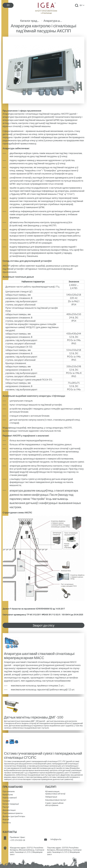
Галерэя (6, 801)
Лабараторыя (51, 797)
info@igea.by (56, 839)
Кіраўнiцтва (8, 794)
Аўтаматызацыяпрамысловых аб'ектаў (55, 792)
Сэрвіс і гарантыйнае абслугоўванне (54, 804)
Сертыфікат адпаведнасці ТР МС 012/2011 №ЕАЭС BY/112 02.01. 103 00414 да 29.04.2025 (43, 615)
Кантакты (7, 822)
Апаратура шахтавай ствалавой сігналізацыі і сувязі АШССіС (53, 21)
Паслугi (6, 807)
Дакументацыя (9, 810)
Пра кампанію (9, 791)
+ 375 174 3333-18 (17, 840)
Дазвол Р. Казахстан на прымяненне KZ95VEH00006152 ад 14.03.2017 (34, 609)
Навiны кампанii (10, 798)
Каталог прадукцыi (11, 804)
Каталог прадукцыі (30, 21)
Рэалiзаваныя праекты (13, 813)
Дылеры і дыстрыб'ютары (14, 816)
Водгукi (6, 819)
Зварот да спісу (43, 625)
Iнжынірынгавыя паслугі (56, 800)
